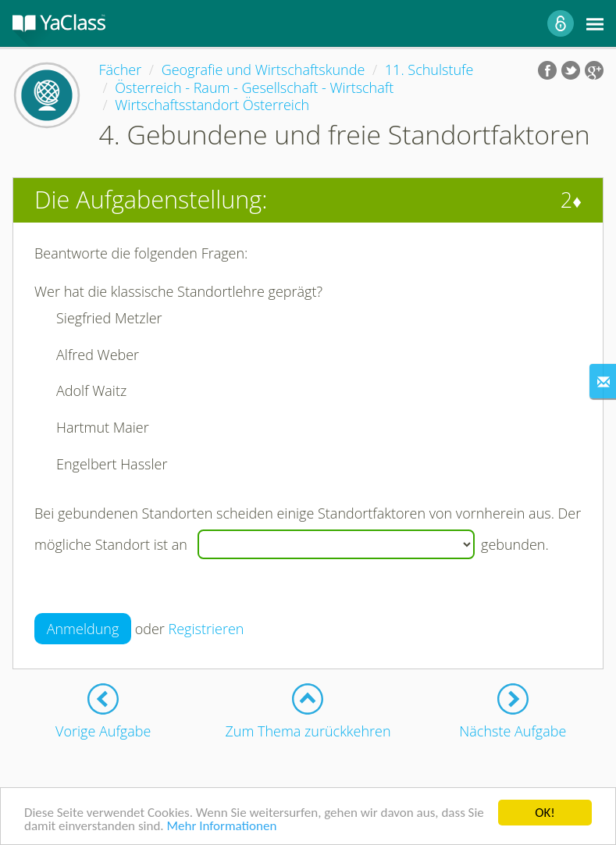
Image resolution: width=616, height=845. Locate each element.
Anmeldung (83, 629)
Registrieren (207, 629)
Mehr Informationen (221, 826)
